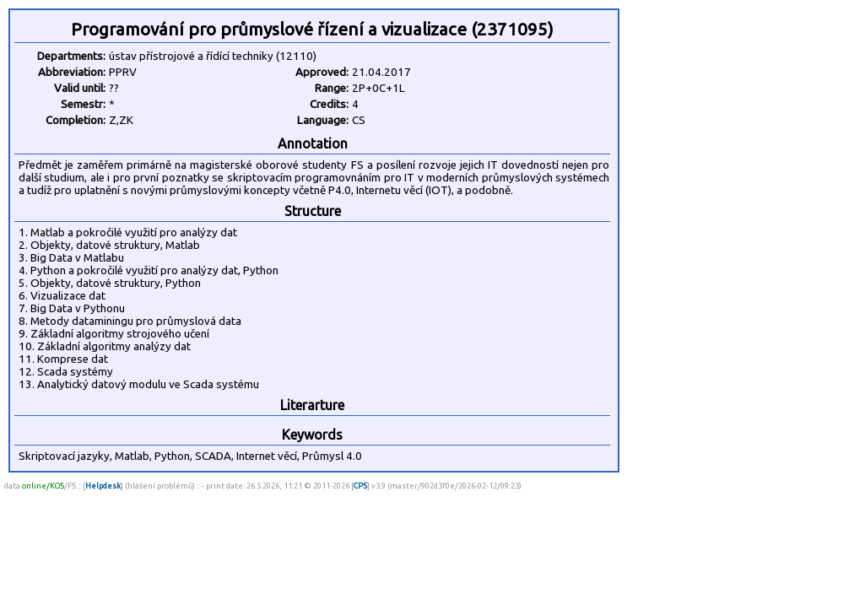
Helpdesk (103, 486)
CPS (360, 486)
